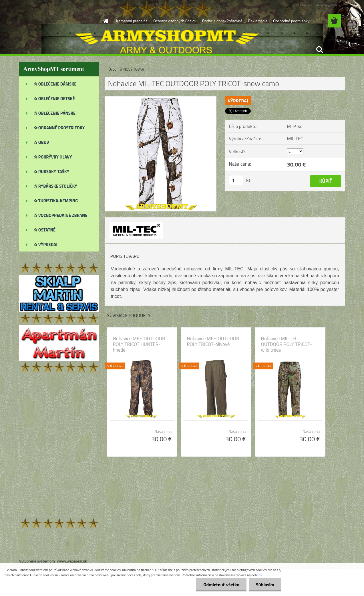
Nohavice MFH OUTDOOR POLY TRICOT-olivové (213, 341)
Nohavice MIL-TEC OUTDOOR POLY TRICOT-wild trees (287, 344)
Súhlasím (265, 585)
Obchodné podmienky (291, 21)
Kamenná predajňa (132, 21)
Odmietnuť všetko (221, 585)
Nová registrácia (329, 5)
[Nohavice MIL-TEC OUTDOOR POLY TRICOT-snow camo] (161, 99)
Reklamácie (257, 21)
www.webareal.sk (72, 561)
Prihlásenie (304, 5)
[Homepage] (105, 21)
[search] (319, 49)
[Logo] (58, 21)
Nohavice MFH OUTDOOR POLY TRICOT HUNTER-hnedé (139, 344)
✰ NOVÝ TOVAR (132, 69)
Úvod (113, 69)
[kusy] (236, 180)
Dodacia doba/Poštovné (222, 21)
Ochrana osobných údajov (175, 21)
